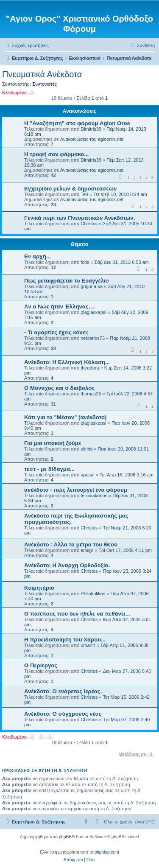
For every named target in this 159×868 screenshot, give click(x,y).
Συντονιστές (45, 84)
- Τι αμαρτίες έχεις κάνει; (56, 332)
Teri (84, 194)
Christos (89, 224)
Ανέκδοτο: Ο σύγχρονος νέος (63, 714)
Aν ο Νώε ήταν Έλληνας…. (60, 307)
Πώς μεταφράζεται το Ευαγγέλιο (67, 281)
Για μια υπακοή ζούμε (53, 443)
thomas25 (91, 394)
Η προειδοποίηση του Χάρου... (65, 640)
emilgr (87, 550)
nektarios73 (93, 338)
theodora (90, 368)
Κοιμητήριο (39, 588)
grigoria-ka (92, 286)
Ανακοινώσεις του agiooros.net (92, 139)
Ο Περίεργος (41, 665)
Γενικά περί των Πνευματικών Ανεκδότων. (79, 218)
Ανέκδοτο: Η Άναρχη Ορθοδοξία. (67, 565)
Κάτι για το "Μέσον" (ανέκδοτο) (65, 417)
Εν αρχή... (38, 256)
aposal (87, 475)
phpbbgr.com (107, 852)
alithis (86, 449)
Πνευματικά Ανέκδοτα (42, 74)
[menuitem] (26, 45)
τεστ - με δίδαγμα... (49, 469)
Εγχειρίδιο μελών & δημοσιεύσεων (70, 189)
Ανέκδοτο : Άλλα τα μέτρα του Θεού (71, 545)
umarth (88, 645)
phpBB (65, 837)
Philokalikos (93, 594)
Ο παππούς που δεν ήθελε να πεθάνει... (77, 614)
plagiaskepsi (93, 312)
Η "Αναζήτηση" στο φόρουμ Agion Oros (77, 123)
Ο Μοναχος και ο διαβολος (59, 388)
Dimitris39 (91, 129)
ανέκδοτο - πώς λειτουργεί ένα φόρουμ (76, 490)
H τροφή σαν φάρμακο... (56, 154)
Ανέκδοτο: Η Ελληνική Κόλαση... (67, 362)
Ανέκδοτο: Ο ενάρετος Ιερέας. (63, 691)
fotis (85, 262)
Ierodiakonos (94, 496)
